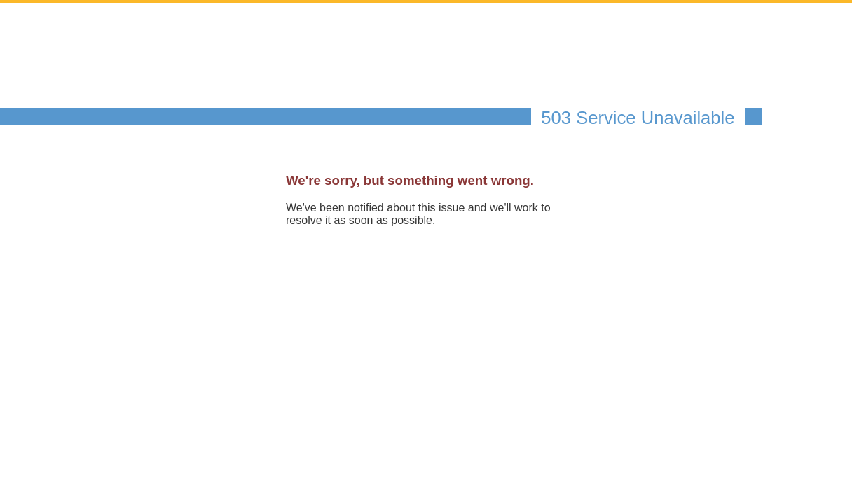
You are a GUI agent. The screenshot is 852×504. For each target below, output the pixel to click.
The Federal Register (252, 66)
